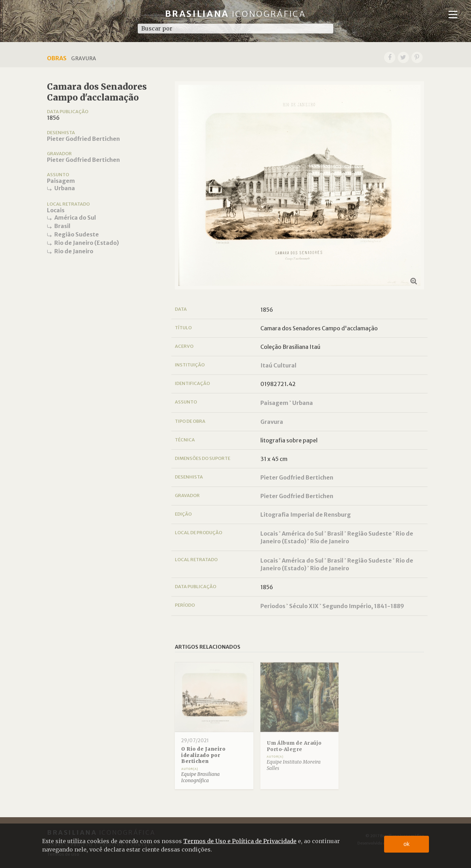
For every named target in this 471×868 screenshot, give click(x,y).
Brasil (62, 226)
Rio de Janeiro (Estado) (87, 243)
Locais (56, 210)
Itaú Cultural (278, 365)
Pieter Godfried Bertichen (83, 139)
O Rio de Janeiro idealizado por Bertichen (203, 755)
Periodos (273, 606)
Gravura (272, 422)
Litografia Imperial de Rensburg (306, 515)
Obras (57, 58)
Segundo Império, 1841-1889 (363, 606)
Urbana (65, 188)
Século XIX (304, 606)
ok (407, 844)
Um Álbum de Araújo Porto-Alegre (294, 746)
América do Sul (75, 218)
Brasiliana (236, 14)
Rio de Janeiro (74, 251)
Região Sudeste (77, 234)
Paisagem (61, 181)
